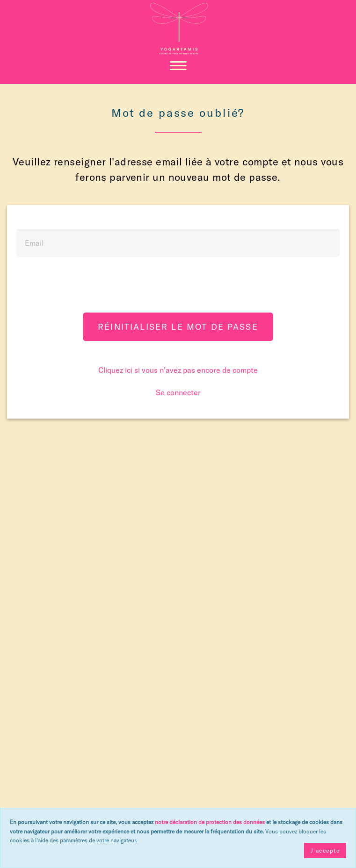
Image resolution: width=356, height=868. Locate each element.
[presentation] (178, 287)
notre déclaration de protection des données (210, 822)
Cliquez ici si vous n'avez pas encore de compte (178, 370)
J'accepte (325, 850)
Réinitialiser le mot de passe (178, 327)
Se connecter (178, 392)
